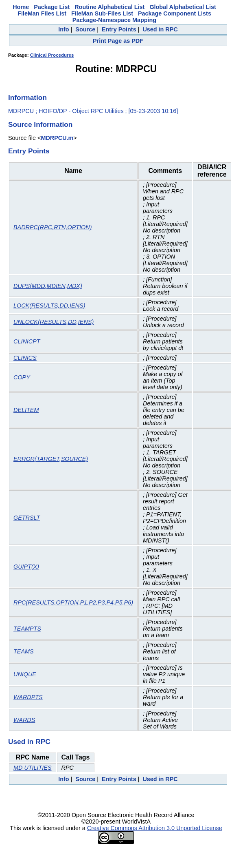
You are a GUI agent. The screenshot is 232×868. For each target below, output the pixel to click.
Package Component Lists (175, 13)
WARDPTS (28, 697)
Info (63, 29)
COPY (22, 377)
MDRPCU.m (57, 138)
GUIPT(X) (26, 567)
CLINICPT (27, 341)
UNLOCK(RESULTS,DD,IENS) (54, 322)
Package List (52, 7)
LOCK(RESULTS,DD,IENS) (49, 306)
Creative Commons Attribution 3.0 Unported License (155, 828)
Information (27, 97)
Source (85, 29)
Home (21, 7)
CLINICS (25, 358)
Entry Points (119, 29)
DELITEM (26, 410)
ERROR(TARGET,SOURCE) (51, 459)
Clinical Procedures (52, 55)
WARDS (24, 720)
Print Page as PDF (118, 41)
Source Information (40, 124)
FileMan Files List (42, 13)
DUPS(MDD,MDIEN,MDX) (48, 286)
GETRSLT (27, 518)
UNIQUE (25, 674)
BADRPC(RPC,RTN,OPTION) (53, 227)
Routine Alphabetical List (109, 7)
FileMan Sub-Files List (102, 13)
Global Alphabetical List (183, 7)
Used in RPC (160, 29)
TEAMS (24, 651)
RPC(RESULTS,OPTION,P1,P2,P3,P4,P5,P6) (73, 602)
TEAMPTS (27, 629)
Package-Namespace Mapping (114, 20)
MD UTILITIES (33, 768)
